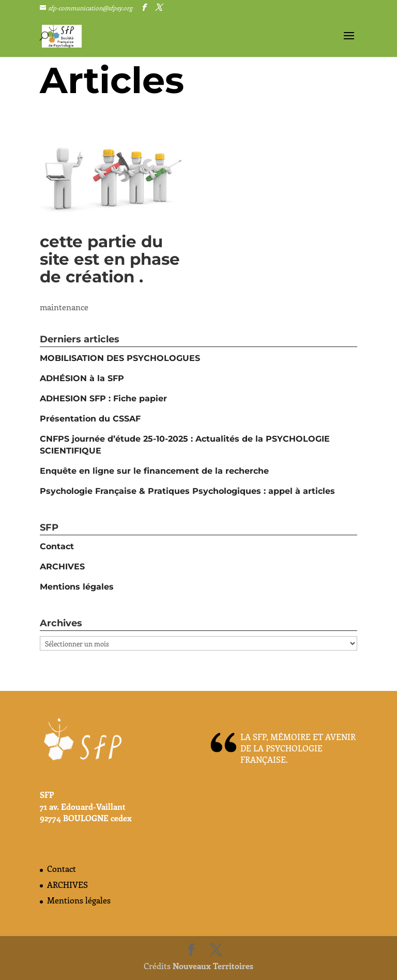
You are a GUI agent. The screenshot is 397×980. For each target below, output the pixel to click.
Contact (57, 546)
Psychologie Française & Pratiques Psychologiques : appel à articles (187, 491)
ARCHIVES (62, 567)
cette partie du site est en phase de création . (110, 259)
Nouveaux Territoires (213, 966)
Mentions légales (77, 587)
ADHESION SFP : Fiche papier (103, 398)
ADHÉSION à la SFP (82, 378)
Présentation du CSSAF (90, 419)
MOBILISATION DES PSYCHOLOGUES (120, 358)
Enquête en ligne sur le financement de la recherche (154, 471)
